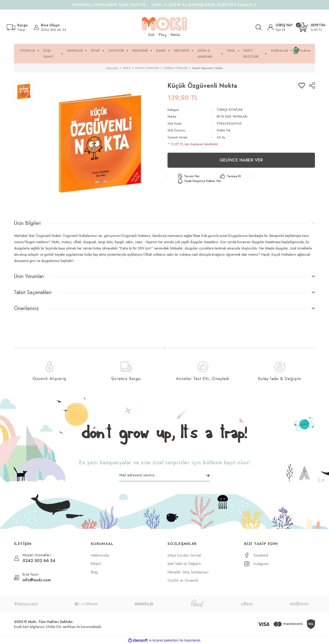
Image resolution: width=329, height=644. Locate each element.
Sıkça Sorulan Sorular (184, 555)
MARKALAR (279, 51)
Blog (94, 572)
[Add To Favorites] (302, 85)
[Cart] (312, 27)
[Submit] (208, 476)
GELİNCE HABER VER (241, 160)
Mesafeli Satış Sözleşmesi (188, 572)
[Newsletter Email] (164, 477)
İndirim (305, 51)
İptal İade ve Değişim (184, 564)
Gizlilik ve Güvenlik (183, 580)
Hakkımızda (100, 555)
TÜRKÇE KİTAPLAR (230, 110)
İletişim (96, 564)
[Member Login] (280, 27)
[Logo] (164, 27)
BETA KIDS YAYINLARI (232, 116)
